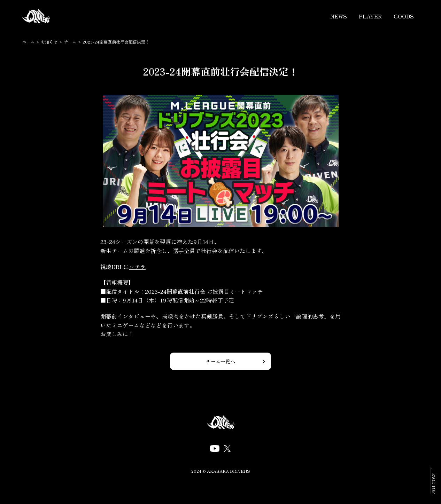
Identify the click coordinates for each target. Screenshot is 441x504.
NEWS (339, 16)
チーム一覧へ (220, 361)
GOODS (404, 16)
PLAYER (370, 16)
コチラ (137, 267)
